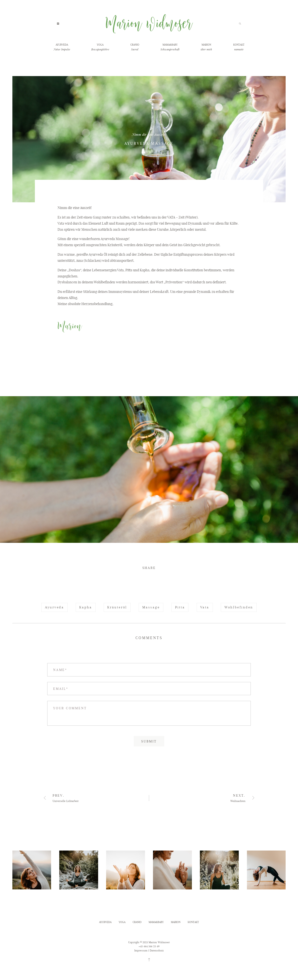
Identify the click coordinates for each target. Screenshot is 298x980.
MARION (206, 45)
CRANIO (135, 45)
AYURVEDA (62, 45)
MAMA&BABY (170, 45)
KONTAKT (239, 45)
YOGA (100, 45)
